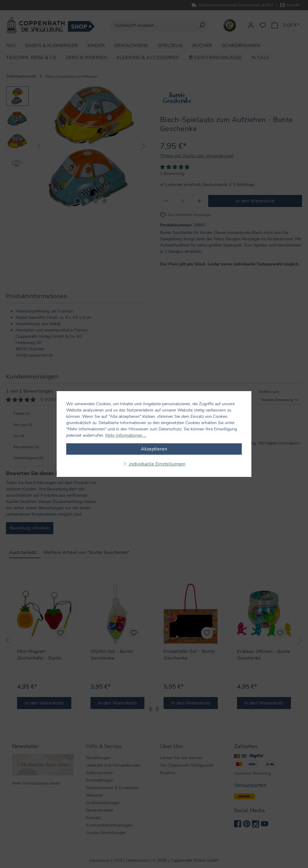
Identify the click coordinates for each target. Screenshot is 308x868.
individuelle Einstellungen (157, 464)
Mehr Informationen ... (126, 435)
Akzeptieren (154, 449)
